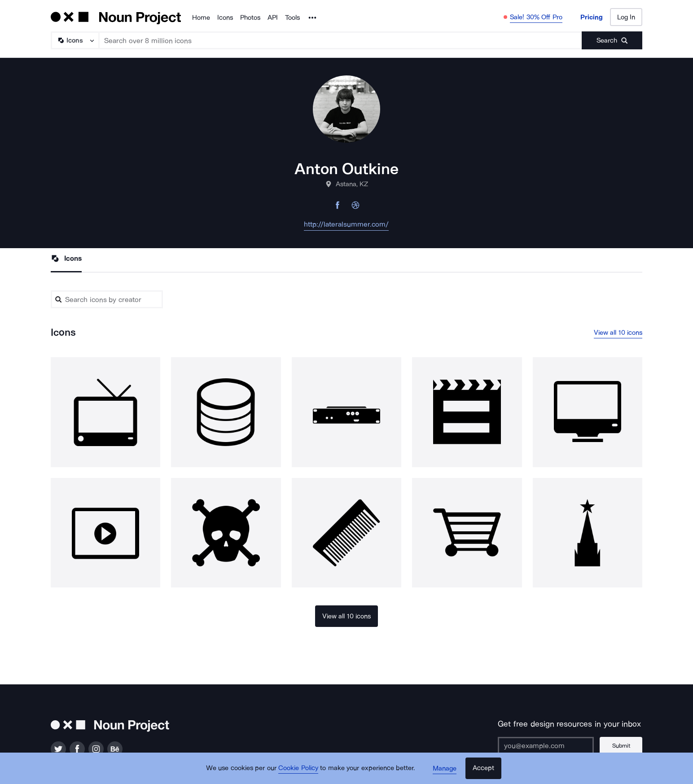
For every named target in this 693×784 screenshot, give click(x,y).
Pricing (592, 17)
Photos (250, 18)
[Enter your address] (546, 746)
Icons (225, 18)
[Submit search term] (612, 40)
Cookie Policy (298, 768)
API (273, 18)
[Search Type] (75, 40)
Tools (292, 18)
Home (201, 18)
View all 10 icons (618, 333)
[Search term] (341, 40)
